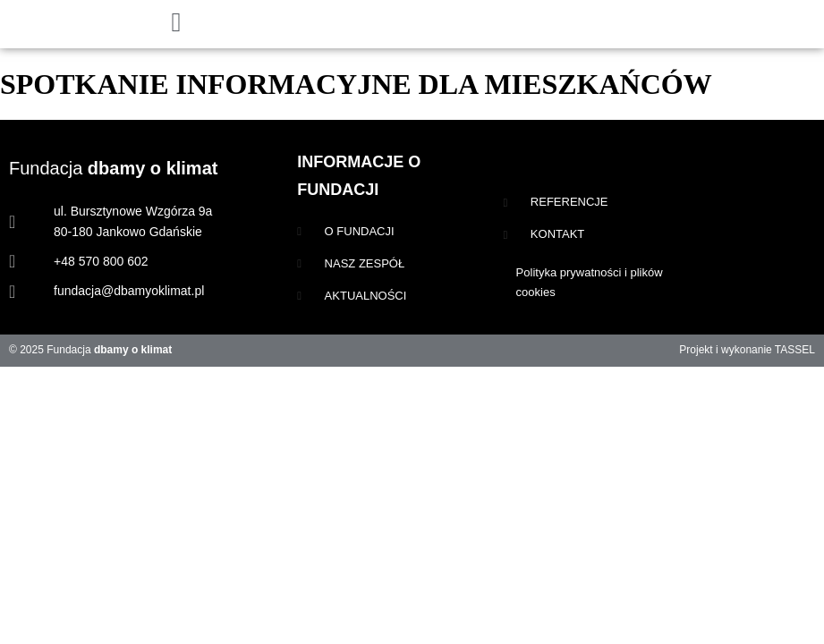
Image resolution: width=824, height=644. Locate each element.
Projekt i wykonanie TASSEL (747, 350)
